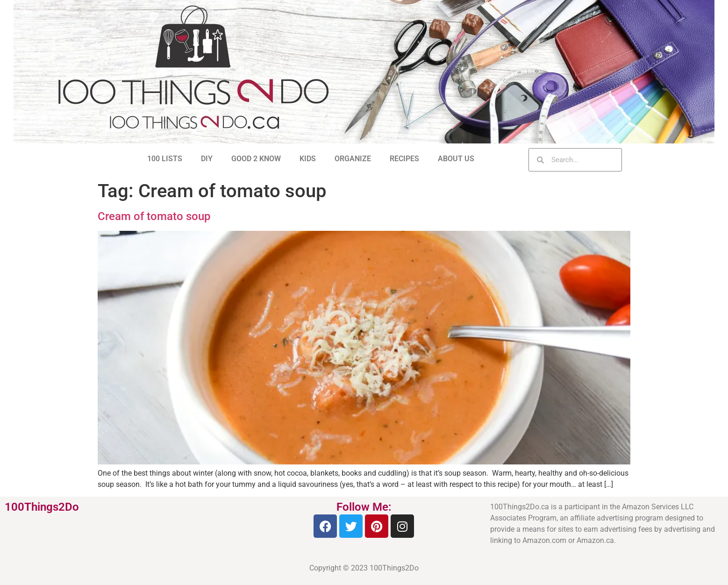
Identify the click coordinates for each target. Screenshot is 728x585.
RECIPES (404, 159)
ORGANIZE (353, 159)
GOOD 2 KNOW (256, 159)
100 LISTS (165, 159)
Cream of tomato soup (154, 216)
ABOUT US (456, 159)
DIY (207, 159)
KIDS (308, 159)
